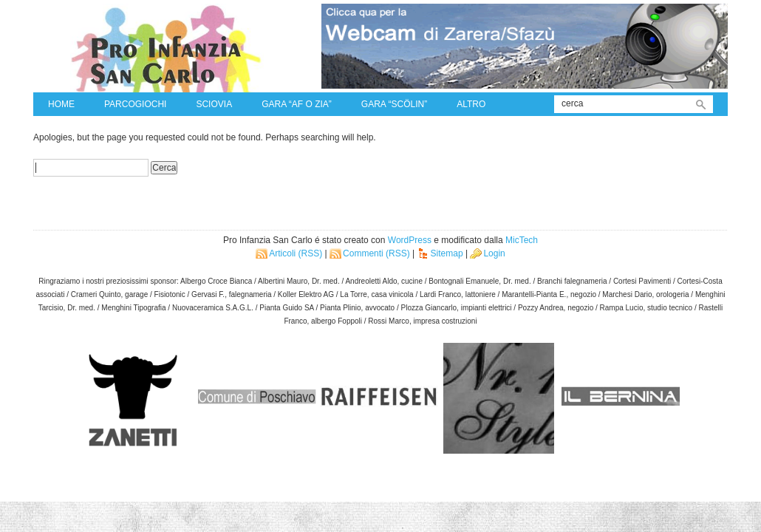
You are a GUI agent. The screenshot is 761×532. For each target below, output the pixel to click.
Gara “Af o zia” (297, 104)
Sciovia (214, 104)
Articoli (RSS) (296, 253)
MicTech (522, 240)
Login (494, 253)
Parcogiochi (135, 104)
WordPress (410, 240)
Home (61, 104)
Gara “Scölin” (394, 104)
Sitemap (447, 253)
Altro (471, 104)
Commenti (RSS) (376, 253)
